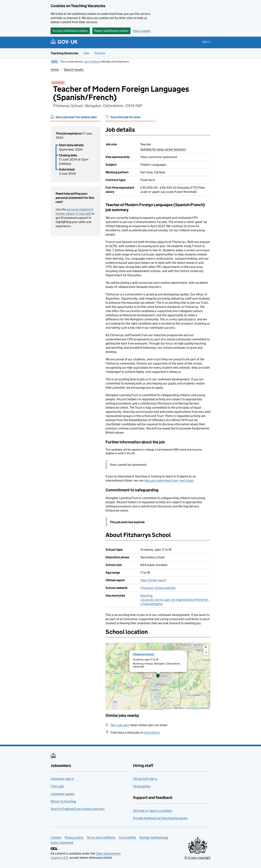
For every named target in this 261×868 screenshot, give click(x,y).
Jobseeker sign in (62, 779)
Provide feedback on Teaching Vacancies (160, 818)
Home (55, 70)
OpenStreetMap (192, 708)
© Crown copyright (197, 858)
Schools (100, 53)
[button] (158, 676)
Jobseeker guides (63, 794)
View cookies (142, 31)
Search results (74, 70)
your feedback (92, 62)
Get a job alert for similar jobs (76, 117)
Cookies (56, 837)
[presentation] (158, 676)
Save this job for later (126, 117)
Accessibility (127, 837)
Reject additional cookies (111, 31)
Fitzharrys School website (158, 588)
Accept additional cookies (70, 31)
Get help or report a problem (152, 811)
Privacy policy (74, 837)
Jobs (86, 53)
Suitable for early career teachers (163, 149)
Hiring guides (142, 786)
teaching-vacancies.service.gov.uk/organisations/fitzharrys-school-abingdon (175, 600)
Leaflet (168, 708)
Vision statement (62, 843)
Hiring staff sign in (145, 779)
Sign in (206, 42)
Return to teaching (63, 801)
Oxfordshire (152, 733)
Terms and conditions (101, 837)
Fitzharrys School (143, 654)
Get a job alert (120, 725)
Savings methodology (154, 837)
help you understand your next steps (169, 480)
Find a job (57, 786)
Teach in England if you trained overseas (78, 809)
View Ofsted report (153, 580)
